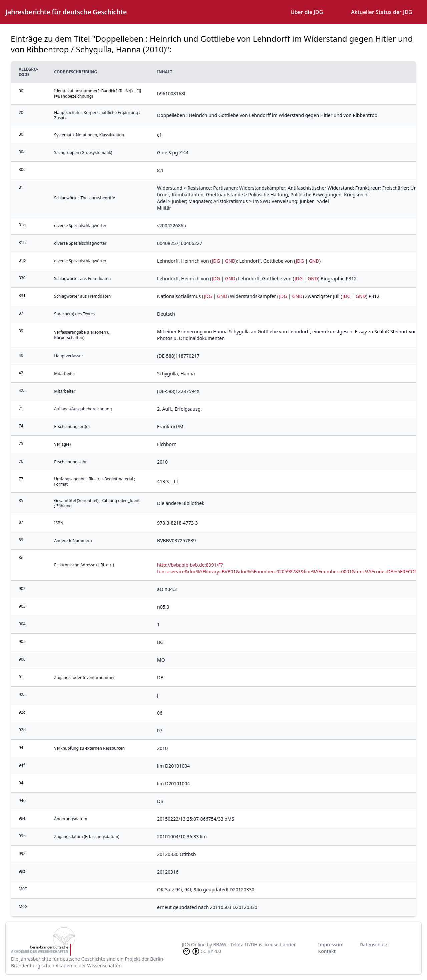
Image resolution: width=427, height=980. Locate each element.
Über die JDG (307, 12)
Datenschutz (374, 944)
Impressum (331, 944)
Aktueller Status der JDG (382, 12)
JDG (216, 261)
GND (230, 261)
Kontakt (327, 951)
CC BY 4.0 (201, 951)
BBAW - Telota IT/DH (235, 944)
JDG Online (194, 944)
